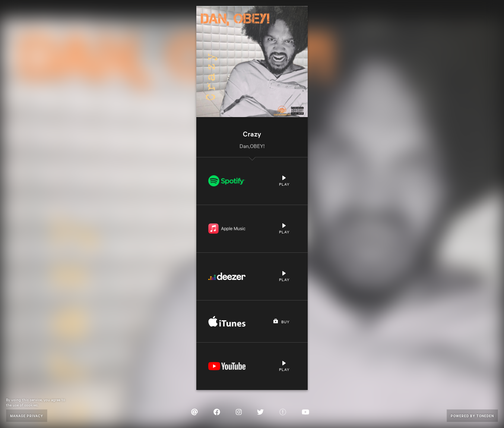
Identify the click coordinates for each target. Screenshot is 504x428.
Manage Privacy (27, 416)
